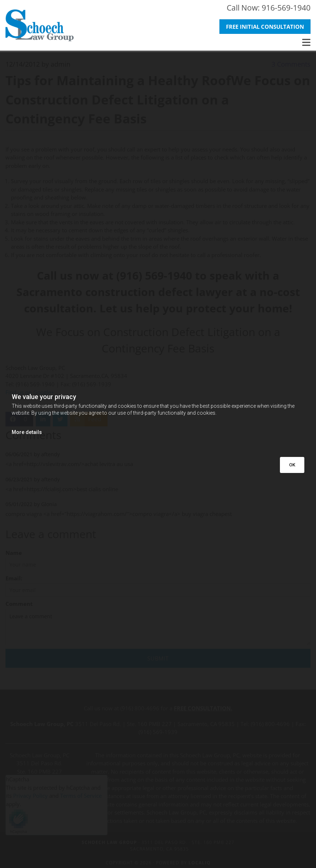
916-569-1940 (286, 8)
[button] (265, 27)
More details (27, 432)
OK (292, 465)
